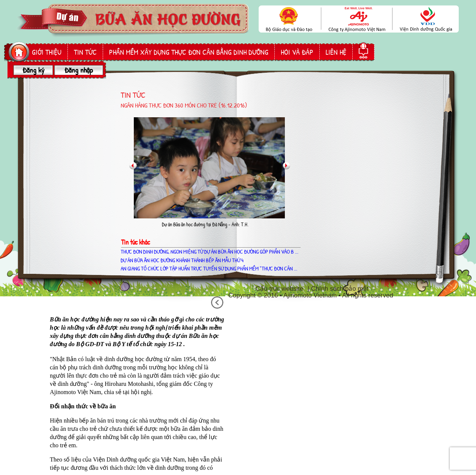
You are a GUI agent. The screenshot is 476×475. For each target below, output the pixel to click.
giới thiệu (47, 52)
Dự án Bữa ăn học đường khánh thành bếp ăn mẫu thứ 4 (182, 260)
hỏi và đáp (297, 52)
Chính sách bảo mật (340, 289)
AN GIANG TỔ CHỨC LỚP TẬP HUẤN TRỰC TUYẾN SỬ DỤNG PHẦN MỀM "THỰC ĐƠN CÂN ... (209, 268)
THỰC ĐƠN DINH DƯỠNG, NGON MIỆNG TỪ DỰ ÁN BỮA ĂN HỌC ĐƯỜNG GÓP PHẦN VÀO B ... (210, 252)
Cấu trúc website (279, 289)
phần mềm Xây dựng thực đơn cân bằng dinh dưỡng (189, 52)
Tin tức (85, 52)
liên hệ (336, 52)
